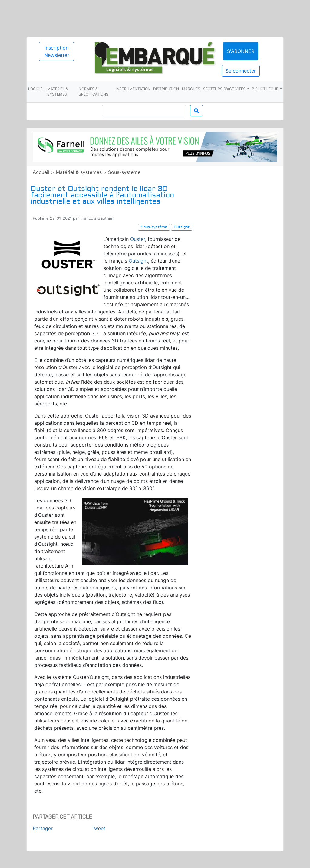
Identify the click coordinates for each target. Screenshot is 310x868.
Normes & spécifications (94, 92)
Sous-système (124, 172)
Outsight (138, 261)
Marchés (191, 89)
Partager (43, 828)
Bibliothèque (265, 89)
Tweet (98, 828)
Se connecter (241, 71)
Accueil (41, 172)
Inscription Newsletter (57, 51)
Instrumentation (133, 89)
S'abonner (241, 51)
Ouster (138, 239)
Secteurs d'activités (225, 89)
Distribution (166, 89)
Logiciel (36, 89)
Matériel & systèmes (58, 92)
